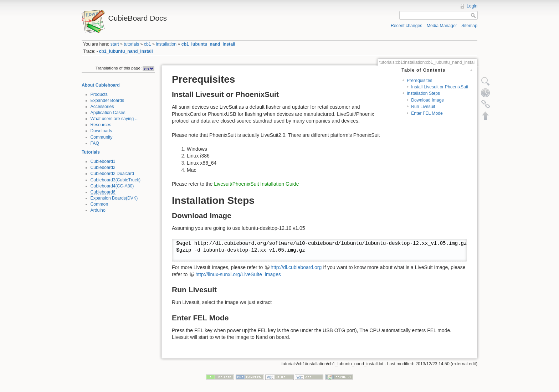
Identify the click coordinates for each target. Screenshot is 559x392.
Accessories (102, 107)
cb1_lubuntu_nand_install (208, 44)
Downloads (101, 131)
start (115, 44)
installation (166, 44)
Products (99, 94)
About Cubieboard (101, 85)
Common (99, 204)
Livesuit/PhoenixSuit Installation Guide (256, 184)
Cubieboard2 (103, 167)
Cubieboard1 (103, 161)
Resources (101, 125)
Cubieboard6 (103, 192)
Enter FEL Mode (427, 113)
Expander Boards (107, 100)
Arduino (98, 210)
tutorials (131, 44)
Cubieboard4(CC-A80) (112, 186)
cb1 (148, 44)
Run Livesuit (423, 107)
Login (472, 6)
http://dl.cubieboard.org (296, 267)
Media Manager (442, 26)
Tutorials (91, 152)
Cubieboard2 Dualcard (112, 174)
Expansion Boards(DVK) (114, 198)
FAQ (95, 143)
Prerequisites (420, 81)
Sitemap (469, 26)
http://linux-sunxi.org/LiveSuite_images (238, 274)
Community (102, 137)
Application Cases (108, 113)
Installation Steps (423, 93)
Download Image (427, 100)
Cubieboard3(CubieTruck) (116, 180)
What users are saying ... (115, 119)
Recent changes (407, 26)
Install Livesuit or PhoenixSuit (440, 87)
